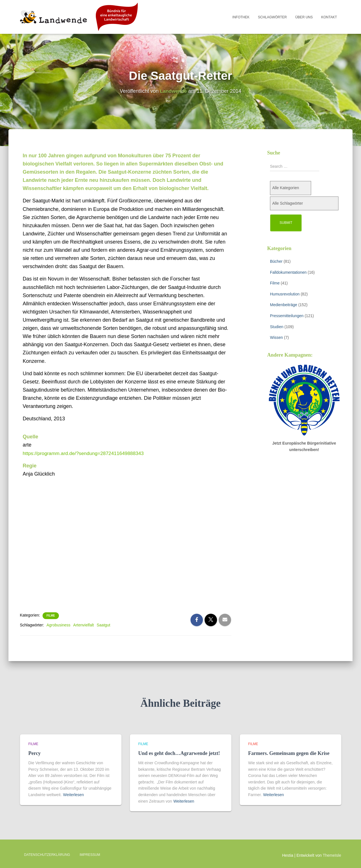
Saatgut (103, 625)
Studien (277, 327)
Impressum (90, 855)
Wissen (276, 337)
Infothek (241, 17)
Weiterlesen (74, 795)
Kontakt (329, 17)
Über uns (304, 17)
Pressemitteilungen (287, 316)
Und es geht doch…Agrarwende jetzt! (179, 753)
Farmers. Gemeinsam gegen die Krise (289, 753)
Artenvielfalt (84, 625)
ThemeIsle (332, 855)
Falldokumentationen (288, 272)
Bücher (276, 261)
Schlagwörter (272, 17)
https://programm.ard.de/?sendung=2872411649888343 (86, 453)
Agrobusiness (58, 625)
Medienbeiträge (284, 305)
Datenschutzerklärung (47, 855)
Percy (35, 753)
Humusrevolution (285, 294)
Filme (51, 616)
